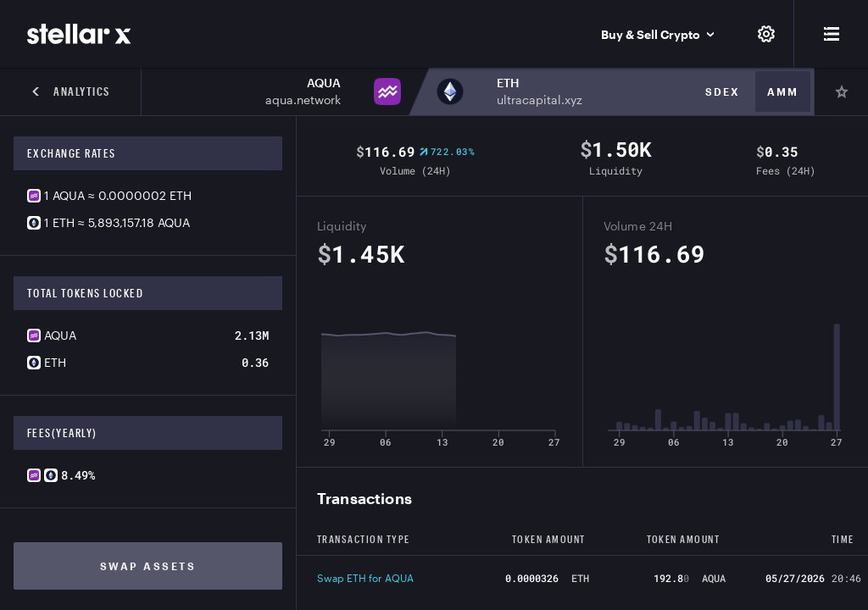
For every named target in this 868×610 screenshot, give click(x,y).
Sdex (723, 91)
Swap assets (148, 566)
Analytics (70, 91)
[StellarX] (79, 34)
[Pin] (841, 91)
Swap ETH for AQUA (365, 578)
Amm (783, 91)
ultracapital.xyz (540, 100)
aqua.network (303, 100)
